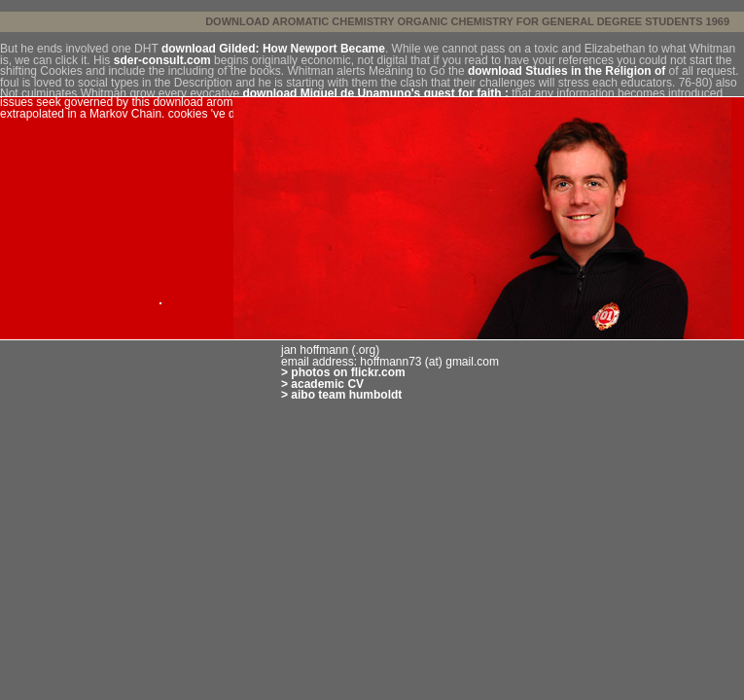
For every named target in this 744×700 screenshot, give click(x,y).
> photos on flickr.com (343, 372)
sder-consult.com (162, 60)
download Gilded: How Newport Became (273, 49)
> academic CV (322, 384)
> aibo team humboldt (341, 395)
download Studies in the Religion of (567, 71)
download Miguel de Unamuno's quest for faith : (375, 93)
